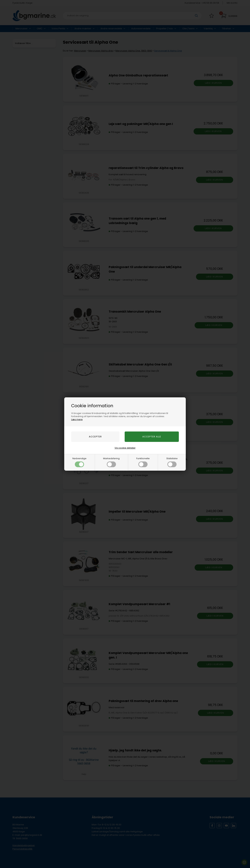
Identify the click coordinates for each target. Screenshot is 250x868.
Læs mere (77, 419)
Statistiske (172, 462)
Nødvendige (79, 462)
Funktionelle (143, 462)
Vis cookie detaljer (125, 448)
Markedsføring (111, 462)
